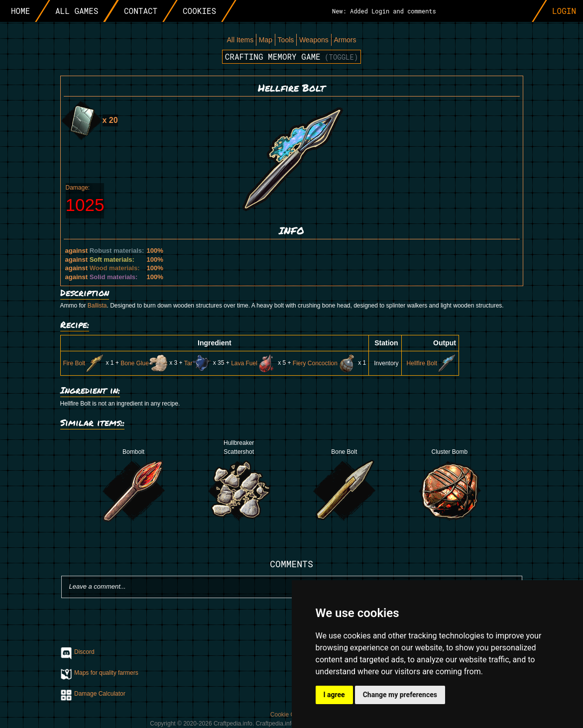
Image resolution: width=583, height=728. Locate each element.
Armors (345, 40)
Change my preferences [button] (400, 695)
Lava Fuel (254, 363)
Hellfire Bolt (431, 363)
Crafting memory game (292, 56)
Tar (198, 363)
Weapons (314, 40)
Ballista (97, 306)
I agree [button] (334, 695)
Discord (84, 652)
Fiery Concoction (325, 363)
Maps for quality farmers (106, 673)
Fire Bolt (84, 363)
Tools (286, 40)
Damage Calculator (100, 694)
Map (266, 40)
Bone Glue (144, 363)
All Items (240, 40)
